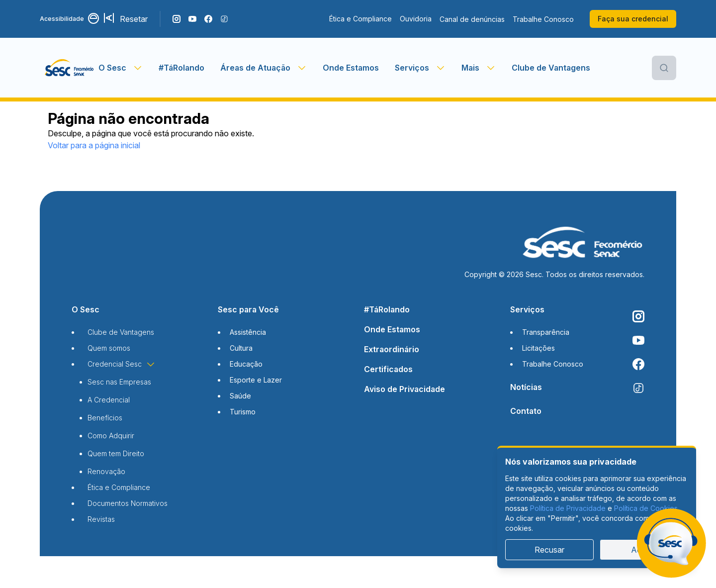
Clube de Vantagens (551, 68)
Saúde (240, 396)
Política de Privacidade (568, 508)
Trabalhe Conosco (543, 19)
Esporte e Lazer (256, 380)
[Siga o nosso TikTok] (224, 19)
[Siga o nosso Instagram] (177, 19)
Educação (246, 364)
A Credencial (109, 400)
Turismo (243, 412)
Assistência (248, 332)
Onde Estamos (351, 68)
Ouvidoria (416, 19)
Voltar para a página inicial (94, 145)
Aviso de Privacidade (404, 389)
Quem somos (109, 348)
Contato (526, 411)
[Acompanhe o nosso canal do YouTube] (192, 19)
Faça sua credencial (633, 19)
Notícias (526, 387)
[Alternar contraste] (94, 19)
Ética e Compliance (360, 19)
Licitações (538, 348)
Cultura (241, 348)
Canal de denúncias (472, 19)
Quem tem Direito (116, 453)
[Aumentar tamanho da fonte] (110, 19)
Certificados (388, 369)
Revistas (101, 519)
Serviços (527, 309)
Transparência (546, 332)
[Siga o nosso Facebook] (208, 19)
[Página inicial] (69, 68)
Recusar (549, 550)
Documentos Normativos (128, 503)
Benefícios (105, 418)
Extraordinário (392, 349)
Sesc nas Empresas (119, 382)
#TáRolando (181, 68)
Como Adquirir (111, 436)
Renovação (106, 471)
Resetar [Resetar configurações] (134, 19)
